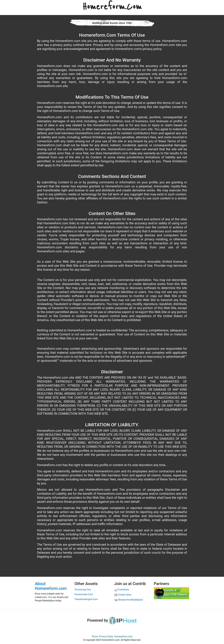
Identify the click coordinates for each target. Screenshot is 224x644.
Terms (95, 636)
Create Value (123, 595)
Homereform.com (123, 636)
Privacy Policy (106, 636)
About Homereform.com (51, 586)
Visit (50, 597)
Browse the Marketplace (128, 600)
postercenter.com (84, 594)
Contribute (121, 590)
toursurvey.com (83, 590)
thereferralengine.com (86, 599)
